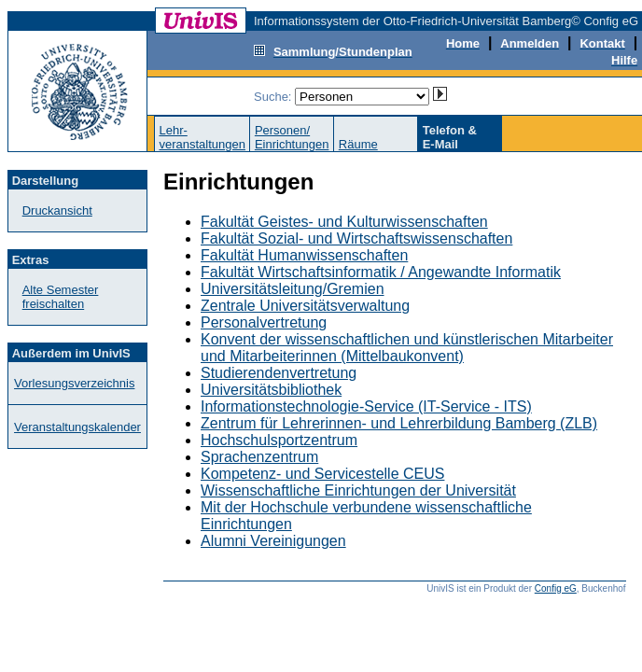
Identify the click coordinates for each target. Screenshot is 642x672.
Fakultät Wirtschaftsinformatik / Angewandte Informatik (381, 272)
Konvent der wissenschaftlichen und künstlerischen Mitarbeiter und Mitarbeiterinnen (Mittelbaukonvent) (407, 348)
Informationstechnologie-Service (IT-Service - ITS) (366, 406)
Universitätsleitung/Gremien (293, 289)
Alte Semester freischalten (61, 297)
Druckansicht (57, 210)
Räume (358, 144)
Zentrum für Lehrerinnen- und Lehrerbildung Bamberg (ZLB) (399, 423)
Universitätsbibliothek (271, 390)
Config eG (556, 588)
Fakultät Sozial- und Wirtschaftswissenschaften (356, 238)
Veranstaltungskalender (77, 427)
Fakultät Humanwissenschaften (304, 255)
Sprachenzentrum (259, 457)
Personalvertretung (264, 322)
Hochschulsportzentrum (279, 440)
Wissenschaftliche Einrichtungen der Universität (358, 490)
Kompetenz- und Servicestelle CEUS (322, 474)
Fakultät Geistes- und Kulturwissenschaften (344, 222)
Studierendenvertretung (279, 373)
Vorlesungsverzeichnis (74, 383)
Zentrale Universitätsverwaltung (305, 306)
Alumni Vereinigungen (273, 541)
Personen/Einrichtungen (292, 137)
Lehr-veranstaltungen (202, 137)
